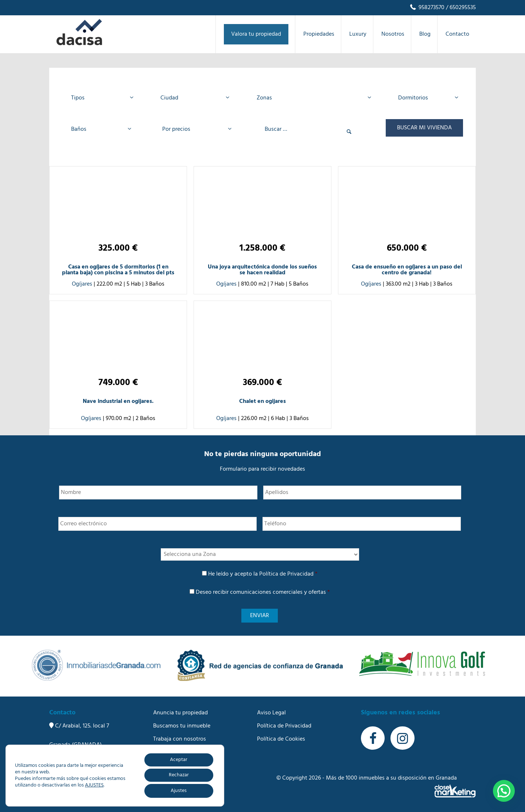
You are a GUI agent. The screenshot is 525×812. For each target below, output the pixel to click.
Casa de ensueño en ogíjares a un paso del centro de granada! (407, 270)
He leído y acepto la (263, 574)
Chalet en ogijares (262, 401)
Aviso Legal (271, 713)
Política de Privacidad (286, 574)
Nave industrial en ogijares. (118, 401)
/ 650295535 (460, 8)
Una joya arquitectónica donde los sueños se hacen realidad (262, 270)
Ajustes (179, 791)
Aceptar (179, 760)
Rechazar (179, 775)
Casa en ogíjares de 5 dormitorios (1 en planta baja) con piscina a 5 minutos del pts (118, 270)
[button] (504, 791)
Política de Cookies (281, 739)
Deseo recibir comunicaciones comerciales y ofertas (263, 592)
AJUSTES (94, 785)
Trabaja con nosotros (180, 739)
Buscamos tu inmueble (182, 726)
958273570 (427, 8)
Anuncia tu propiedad (180, 713)
